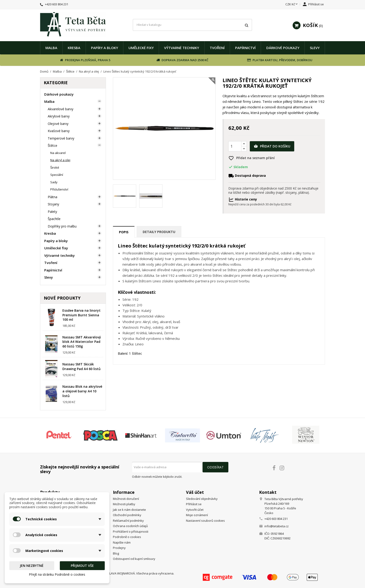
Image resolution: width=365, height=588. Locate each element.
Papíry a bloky (105, 48)
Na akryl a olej (60, 160)
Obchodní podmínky (127, 515)
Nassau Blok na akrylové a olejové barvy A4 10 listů (82, 391)
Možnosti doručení (126, 499)
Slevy (315, 48)
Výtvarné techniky (182, 48)
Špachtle (54, 219)
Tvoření (217, 48)
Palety (52, 212)
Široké (55, 167)
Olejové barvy (58, 124)
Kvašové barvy (59, 131)
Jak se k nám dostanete (129, 510)
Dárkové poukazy (283, 48)
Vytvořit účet (195, 510)
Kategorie (56, 83)
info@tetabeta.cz (277, 526)
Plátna (52, 197)
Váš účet (195, 492)
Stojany (53, 204)
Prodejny (119, 548)
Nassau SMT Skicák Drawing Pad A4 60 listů (81, 366)
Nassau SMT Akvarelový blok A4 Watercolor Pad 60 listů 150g (82, 342)
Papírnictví (245, 48)
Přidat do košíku (272, 146)
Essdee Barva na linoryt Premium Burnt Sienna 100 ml (81, 315)
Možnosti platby (124, 504)
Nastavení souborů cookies (205, 521)
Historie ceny (243, 199)
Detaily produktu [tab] (159, 232)
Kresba (74, 48)
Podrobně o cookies (127, 537)
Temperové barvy (61, 138)
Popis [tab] (124, 232)
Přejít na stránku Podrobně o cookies (57, 574)
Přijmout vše (82, 566)
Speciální (57, 175)
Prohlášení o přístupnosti (131, 531)
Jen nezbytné (32, 566)
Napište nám (122, 542)
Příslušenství (59, 189)
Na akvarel (58, 153)
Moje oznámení (197, 515)
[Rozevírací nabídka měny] (292, 4)
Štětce (52, 145)
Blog (116, 553)
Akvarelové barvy (61, 109)
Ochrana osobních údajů (130, 526)
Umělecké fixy (141, 48)
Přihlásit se (194, 504)
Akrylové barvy (59, 116)
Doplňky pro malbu (62, 226)
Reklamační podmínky (128, 521)
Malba (51, 48)
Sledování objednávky (202, 499)
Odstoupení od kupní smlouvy (134, 559)
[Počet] (235, 146)
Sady (54, 182)
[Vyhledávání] (192, 25)
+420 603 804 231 (57, 4)
